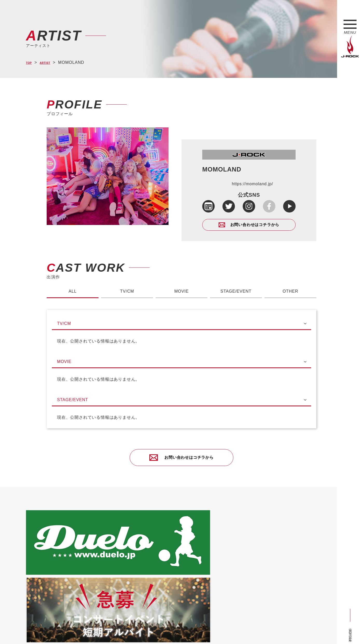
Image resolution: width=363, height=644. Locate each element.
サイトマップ (111, 631)
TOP (30, 63)
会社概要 (87, 631)
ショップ (136, 631)
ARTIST (51, 63)
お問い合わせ (160, 631)
